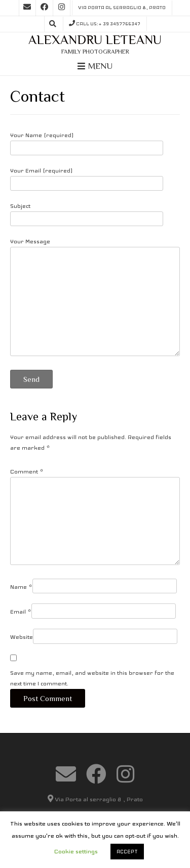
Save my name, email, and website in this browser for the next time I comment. (92, 678)
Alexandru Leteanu (95, 40)
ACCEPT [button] (127, 852)
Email (21, 612)
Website (22, 637)
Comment (27, 471)
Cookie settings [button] (76, 851)
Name (21, 587)
